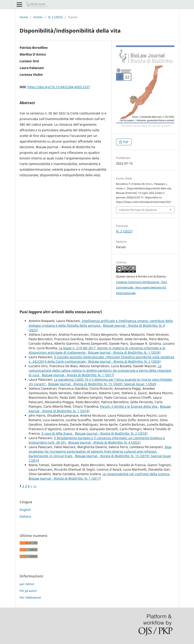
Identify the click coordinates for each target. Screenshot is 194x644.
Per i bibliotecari (30, 597)
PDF (125, 142)
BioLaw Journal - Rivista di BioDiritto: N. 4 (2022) (104, 442)
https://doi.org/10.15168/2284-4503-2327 (59, 87)
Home (24, 17)
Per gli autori (28, 591)
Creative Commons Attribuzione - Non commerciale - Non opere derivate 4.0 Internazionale (142, 288)
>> (35, 486)
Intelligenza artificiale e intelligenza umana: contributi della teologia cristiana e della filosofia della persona (101, 323)
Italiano (25, 516)
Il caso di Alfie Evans (57, 433)
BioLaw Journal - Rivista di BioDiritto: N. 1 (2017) (78, 375)
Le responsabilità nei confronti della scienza (136, 474)
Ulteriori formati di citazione (138, 210)
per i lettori (27, 584)
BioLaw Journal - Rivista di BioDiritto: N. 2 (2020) (124, 361)
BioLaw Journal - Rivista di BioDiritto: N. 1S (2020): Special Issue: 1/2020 (102, 384)
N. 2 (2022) (55, 17)
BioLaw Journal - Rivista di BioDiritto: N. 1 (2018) (124, 352)
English (25, 510)
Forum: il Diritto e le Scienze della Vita (129, 406)
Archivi (38, 17)
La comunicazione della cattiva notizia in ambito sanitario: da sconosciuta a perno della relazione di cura (100, 370)
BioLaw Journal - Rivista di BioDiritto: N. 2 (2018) (111, 433)
